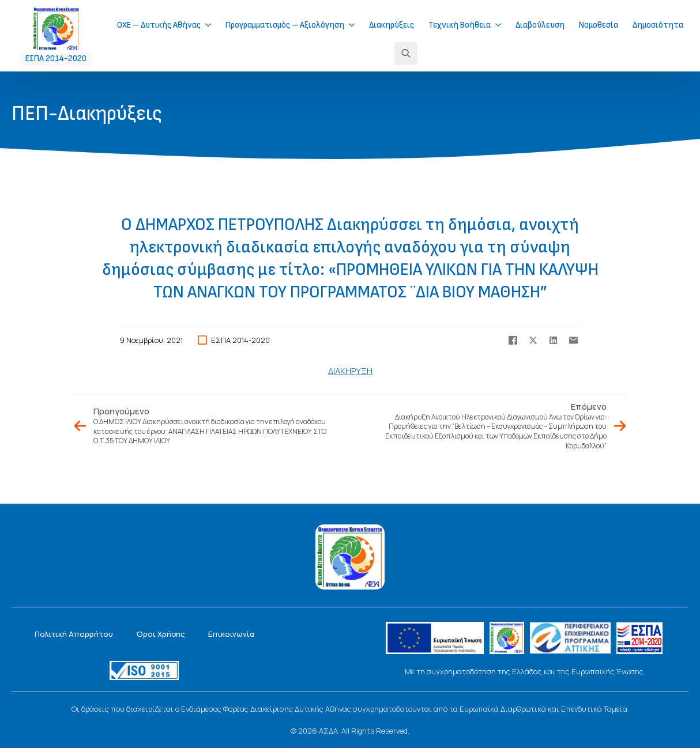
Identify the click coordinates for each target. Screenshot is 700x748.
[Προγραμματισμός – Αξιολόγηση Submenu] (355, 25)
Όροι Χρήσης (161, 634)
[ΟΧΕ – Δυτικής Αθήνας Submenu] (212, 25)
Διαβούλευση (540, 25)
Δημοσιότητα (658, 25)
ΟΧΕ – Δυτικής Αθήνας (159, 25)
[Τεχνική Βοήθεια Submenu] (502, 25)
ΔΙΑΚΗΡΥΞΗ (350, 371)
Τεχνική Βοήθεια (460, 25)
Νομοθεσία (599, 25)
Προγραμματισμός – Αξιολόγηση (285, 25)
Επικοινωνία (231, 634)
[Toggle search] (406, 54)
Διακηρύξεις (392, 25)
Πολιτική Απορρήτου (74, 634)
